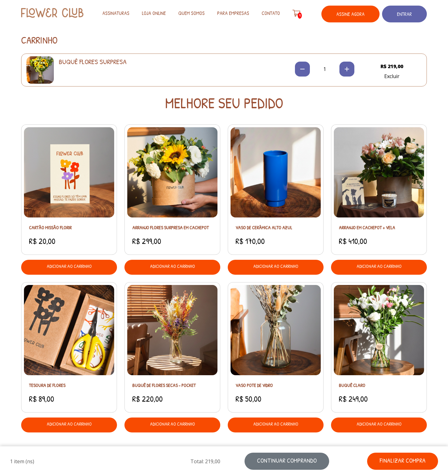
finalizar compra (403, 460)
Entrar (404, 14)
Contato (271, 13)
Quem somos (191, 13)
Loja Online (154, 13)
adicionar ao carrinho (69, 266)
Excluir (392, 76)
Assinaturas (116, 13)
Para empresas (233, 13)
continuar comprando (287, 460)
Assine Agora (350, 14)
